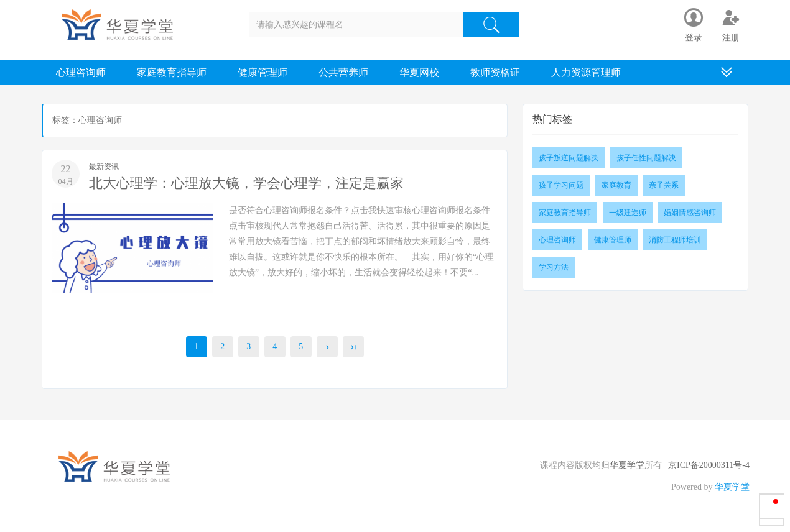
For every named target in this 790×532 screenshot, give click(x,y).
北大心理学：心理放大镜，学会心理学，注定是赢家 (246, 183)
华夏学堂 (627, 465)
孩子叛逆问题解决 (569, 158)
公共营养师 (343, 72)
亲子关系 (664, 185)
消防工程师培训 (675, 240)
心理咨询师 (81, 72)
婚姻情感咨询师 (690, 213)
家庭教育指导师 (172, 72)
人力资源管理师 (586, 72)
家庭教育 (616, 185)
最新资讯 (104, 167)
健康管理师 (263, 72)
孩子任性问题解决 (646, 158)
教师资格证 (495, 72)
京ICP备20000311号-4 (709, 465)
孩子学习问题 (561, 185)
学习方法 (554, 267)
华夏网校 (419, 72)
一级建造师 (628, 213)
